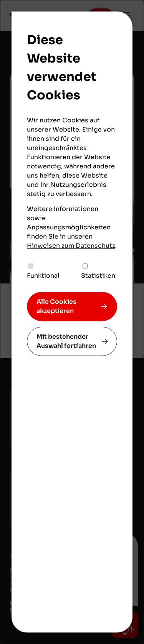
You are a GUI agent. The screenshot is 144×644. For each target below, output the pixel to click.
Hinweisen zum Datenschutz (71, 246)
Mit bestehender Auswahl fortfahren (66, 341)
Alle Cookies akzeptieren (56, 306)
